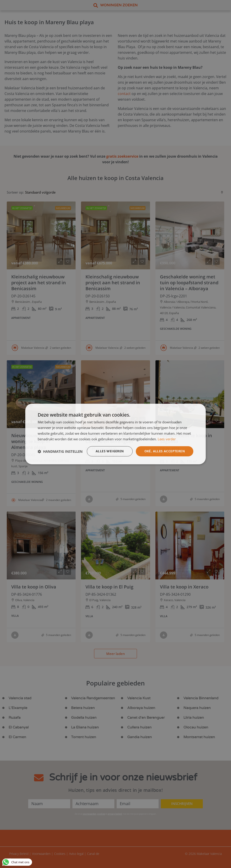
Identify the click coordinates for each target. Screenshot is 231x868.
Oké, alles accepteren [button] (165, 451)
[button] (60, 451)
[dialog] (115, 434)
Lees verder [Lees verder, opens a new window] (167, 439)
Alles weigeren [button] (110, 451)
